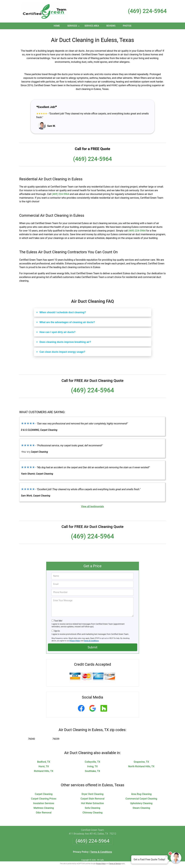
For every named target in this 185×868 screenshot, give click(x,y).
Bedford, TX (44, 760)
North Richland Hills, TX (141, 764)
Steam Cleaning (141, 806)
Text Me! (58, 619)
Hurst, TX (44, 764)
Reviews (111, 26)
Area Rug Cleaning (141, 792)
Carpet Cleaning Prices (44, 797)
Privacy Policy (75, 639)
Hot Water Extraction (93, 801)
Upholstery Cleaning (141, 801)
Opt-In (57, 629)
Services (74, 27)
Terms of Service (115, 861)
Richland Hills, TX (44, 769)
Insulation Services (44, 801)
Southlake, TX (92, 769)
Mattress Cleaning (44, 806)
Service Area (92, 26)
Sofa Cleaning (93, 806)
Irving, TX (92, 764)
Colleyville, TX (93, 760)
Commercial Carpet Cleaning (141, 797)
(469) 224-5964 (147, 11)
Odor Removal (44, 810)
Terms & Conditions (91, 639)
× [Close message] (166, 857)
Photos (127, 26)
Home (57, 26)
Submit (92, 645)
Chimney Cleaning (92, 810)
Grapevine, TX (141, 760)
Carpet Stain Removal (92, 797)
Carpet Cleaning (44, 792)
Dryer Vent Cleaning (93, 792)
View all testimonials (92, 504)
